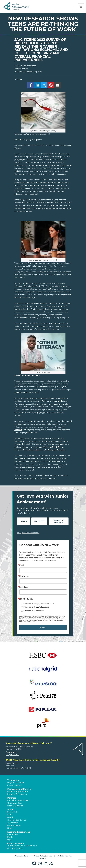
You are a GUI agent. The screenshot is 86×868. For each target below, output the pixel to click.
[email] (58, 86)
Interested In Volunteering (34, 610)
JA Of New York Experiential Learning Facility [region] (33, 760)
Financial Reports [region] (15, 806)
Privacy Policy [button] (39, 856)
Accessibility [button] (51, 856)
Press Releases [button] (14, 826)
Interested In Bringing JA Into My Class (39, 604)
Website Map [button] (63, 856)
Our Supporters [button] (15, 803)
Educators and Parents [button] (19, 789)
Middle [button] (10, 837)
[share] (31, 86)
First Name (24, 576)
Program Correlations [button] (17, 794)
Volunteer (39, 521)
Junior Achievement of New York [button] (22, 846)
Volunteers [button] (13, 780)
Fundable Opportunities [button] (18, 800)
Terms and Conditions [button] (23, 856)
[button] (35, 863)
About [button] (10, 809)
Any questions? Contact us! (28, 533)
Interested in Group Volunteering (36, 607)
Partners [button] (12, 798)
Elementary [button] (13, 834)
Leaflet (61, 641)
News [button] (10, 828)
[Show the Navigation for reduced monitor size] (81, 7)
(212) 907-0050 (12, 755)
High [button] (9, 840)
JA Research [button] (13, 823)
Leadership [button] (12, 812)
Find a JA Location (15, 848)
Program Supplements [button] (18, 792)
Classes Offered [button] (14, 785)
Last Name (24, 587)
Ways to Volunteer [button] (16, 783)
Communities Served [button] (17, 820)
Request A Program (59, 521)
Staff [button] (9, 815)
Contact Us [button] (11, 752)
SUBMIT (43, 628)
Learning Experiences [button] (19, 832)
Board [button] (10, 817)
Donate (24, 521)
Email (22, 565)
